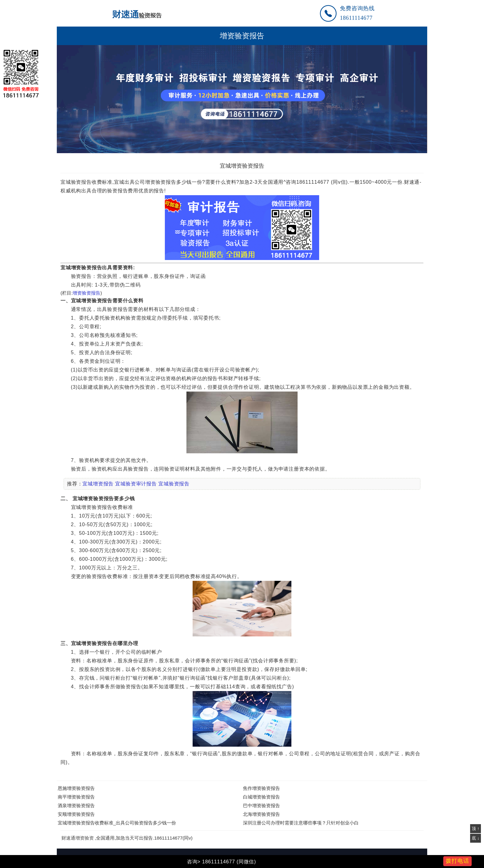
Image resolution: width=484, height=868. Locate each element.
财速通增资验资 (78, 838)
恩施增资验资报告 (76, 788)
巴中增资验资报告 (261, 805)
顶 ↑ (476, 828)
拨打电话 (457, 861)
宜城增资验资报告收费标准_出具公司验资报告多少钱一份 (117, 823)
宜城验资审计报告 (136, 484)
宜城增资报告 (98, 484)
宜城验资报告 (174, 484)
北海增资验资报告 (261, 814)
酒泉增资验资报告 (76, 805)
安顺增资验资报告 (76, 814)
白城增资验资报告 (261, 797)
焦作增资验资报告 (261, 788)
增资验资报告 (242, 36)
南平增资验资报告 (76, 797)
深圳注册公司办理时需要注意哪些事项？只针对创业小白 (301, 823)
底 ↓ (476, 838)
